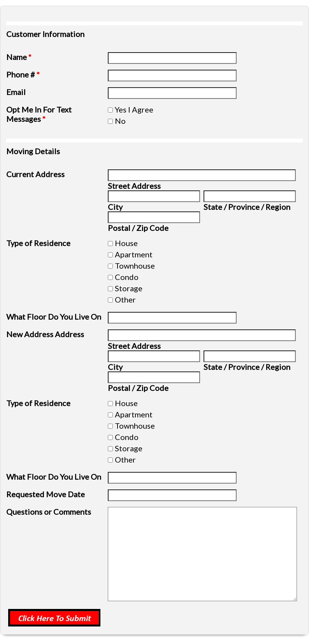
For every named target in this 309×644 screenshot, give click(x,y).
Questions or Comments (49, 512)
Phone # (23, 74)
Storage (129, 288)
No (120, 121)
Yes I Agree (134, 109)
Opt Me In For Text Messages (39, 114)
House (126, 243)
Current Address (35, 174)
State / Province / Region (247, 207)
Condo (127, 277)
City (115, 207)
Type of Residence (38, 243)
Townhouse (135, 266)
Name (19, 57)
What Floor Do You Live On (54, 317)
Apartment (134, 254)
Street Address (134, 186)
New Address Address (45, 334)
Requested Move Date (46, 494)
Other (125, 299)
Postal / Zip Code (138, 228)
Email (16, 92)
